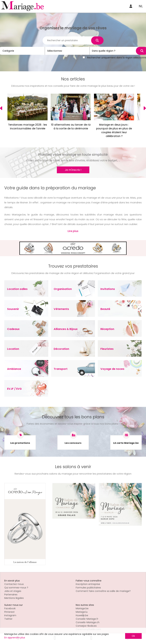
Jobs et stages (13, 591)
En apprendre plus (15, 638)
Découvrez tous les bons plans (73, 417)
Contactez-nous (14, 584)
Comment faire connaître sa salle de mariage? (103, 591)
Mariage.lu (82, 612)
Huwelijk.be (82, 615)
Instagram (10, 615)
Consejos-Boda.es (86, 626)
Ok (133, 636)
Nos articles (73, 79)
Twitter (8, 619)
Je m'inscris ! (73, 170)
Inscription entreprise (88, 584)
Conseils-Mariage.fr (87, 619)
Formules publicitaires (88, 588)
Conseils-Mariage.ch (88, 622)
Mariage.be (82, 608)
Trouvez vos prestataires (73, 266)
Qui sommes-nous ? (16, 588)
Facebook (10, 608)
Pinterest (9, 612)
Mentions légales (14, 598)
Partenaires (11, 595)
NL (141, 6)
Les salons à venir (73, 467)
